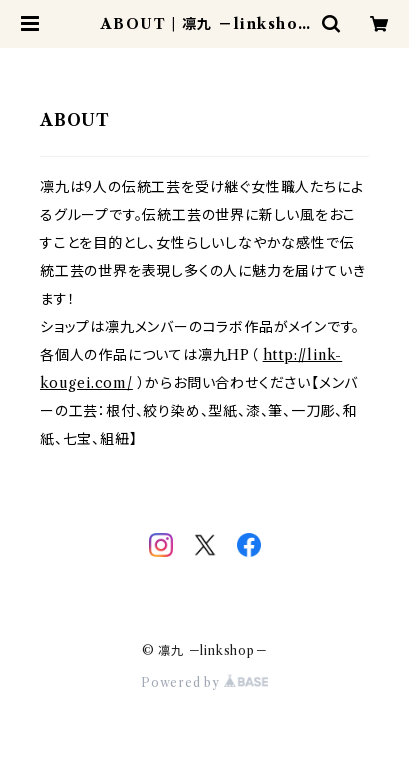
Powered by (204, 682)
